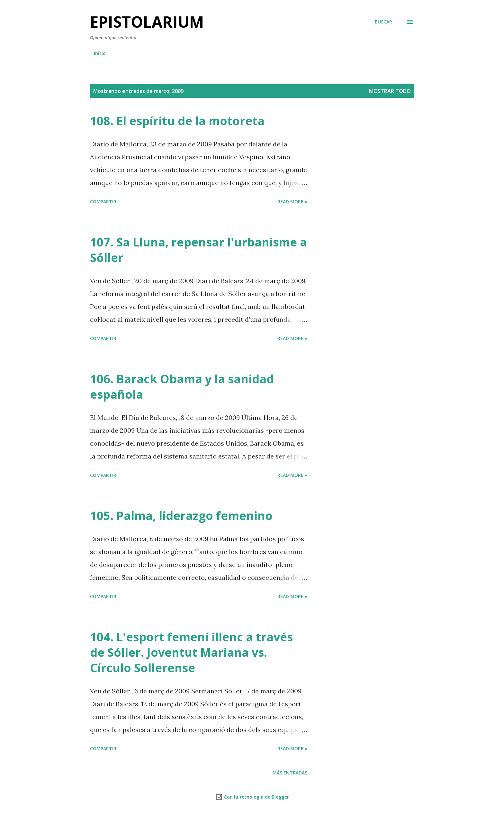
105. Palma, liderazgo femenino (181, 516)
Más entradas (290, 773)
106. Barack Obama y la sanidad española (182, 387)
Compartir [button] (103, 202)
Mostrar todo (390, 91)
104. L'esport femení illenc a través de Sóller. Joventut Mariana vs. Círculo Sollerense (191, 652)
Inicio (100, 53)
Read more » (292, 202)
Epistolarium (147, 22)
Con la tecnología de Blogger (252, 797)
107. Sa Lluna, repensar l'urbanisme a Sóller (198, 250)
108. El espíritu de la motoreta (177, 121)
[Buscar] (383, 22)
